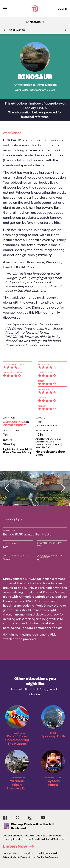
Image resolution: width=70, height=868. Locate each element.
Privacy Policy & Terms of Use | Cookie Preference (30, 857)
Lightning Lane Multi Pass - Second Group (18, 451)
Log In (62, 8)
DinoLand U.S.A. (14, 422)
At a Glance (17, 30)
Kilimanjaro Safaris (32, 597)
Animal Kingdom (46, 85)
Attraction (25, 85)
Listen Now (20, 847)
